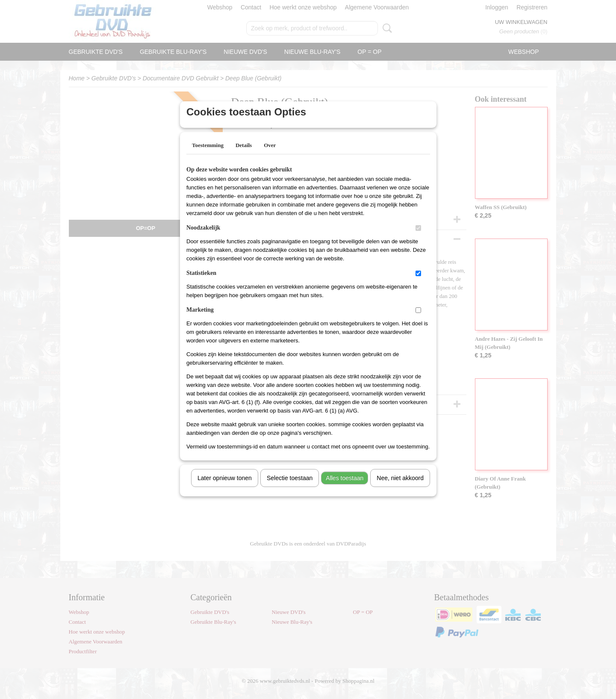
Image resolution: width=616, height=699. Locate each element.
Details (244, 156)
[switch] (418, 239)
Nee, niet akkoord (400, 489)
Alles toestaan (345, 489)
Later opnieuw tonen (225, 489)
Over (270, 156)
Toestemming (208, 156)
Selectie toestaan (290, 489)
